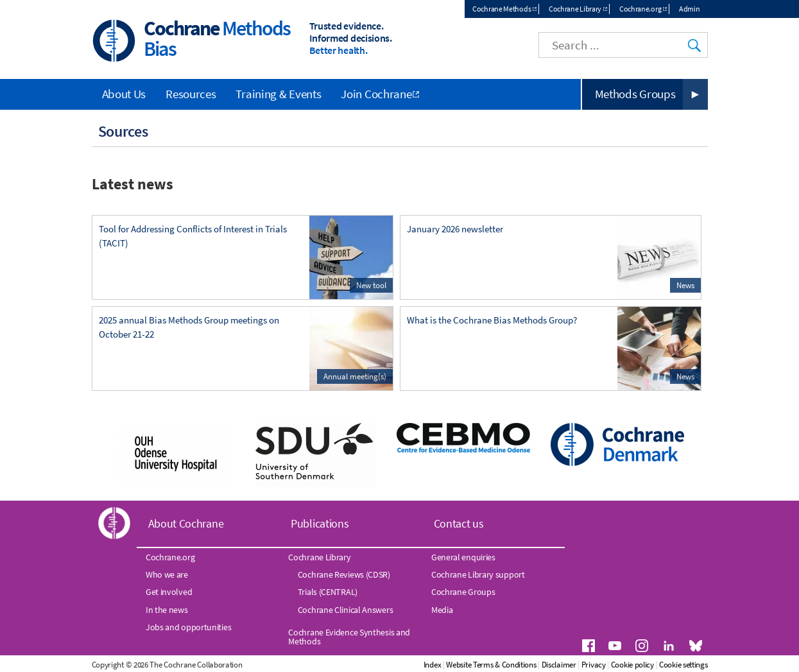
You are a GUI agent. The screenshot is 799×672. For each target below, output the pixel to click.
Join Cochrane (376, 94)
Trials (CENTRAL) (328, 592)
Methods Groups (635, 94)
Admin (690, 9)
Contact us (459, 523)
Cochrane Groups (463, 592)
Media (442, 610)
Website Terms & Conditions (491, 665)
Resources (191, 94)
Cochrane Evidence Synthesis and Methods (349, 637)
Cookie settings (683, 665)
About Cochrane (186, 523)
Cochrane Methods (502, 9)
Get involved (169, 592)
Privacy (594, 665)
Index (433, 665)
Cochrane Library (575, 9)
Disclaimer (559, 665)
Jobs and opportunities (188, 627)
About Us (124, 94)
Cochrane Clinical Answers (346, 610)
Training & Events (278, 94)
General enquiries (463, 557)
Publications (320, 523)
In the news (167, 610)
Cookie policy (632, 665)
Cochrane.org (640, 9)
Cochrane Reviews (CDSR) (344, 574)
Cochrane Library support (478, 574)
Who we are (167, 574)
